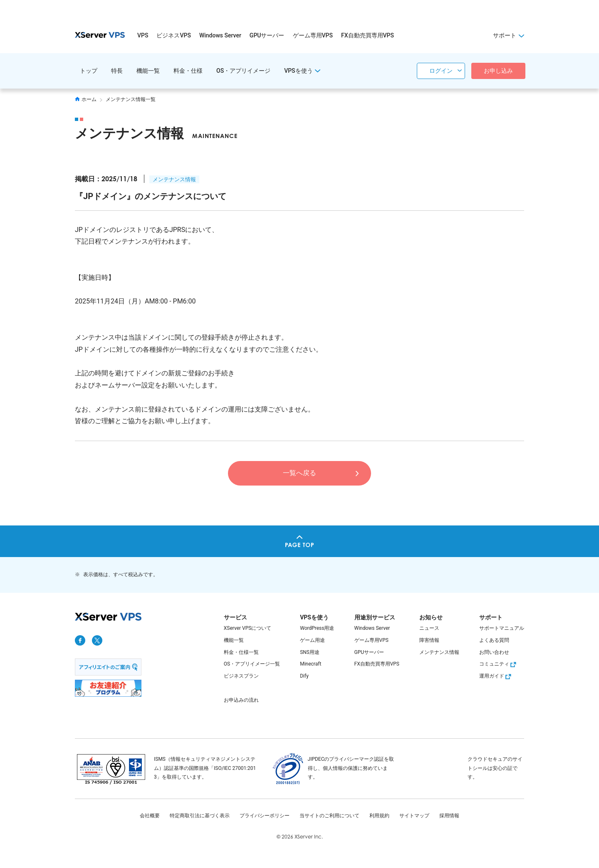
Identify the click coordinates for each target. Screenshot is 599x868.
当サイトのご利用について (329, 816)
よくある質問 (494, 640)
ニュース (429, 628)
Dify (304, 676)
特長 (117, 71)
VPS (143, 35)
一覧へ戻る (299, 473)
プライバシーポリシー (265, 816)
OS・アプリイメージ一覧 (252, 664)
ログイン (441, 71)
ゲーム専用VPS (313, 35)
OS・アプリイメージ (243, 71)
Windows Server (220, 35)
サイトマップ (414, 816)
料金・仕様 (188, 71)
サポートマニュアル (502, 628)
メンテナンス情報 (174, 179)
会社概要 (150, 816)
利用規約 (379, 816)
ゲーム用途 (312, 640)
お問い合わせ (494, 652)
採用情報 (449, 816)
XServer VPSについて (248, 628)
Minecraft (311, 664)
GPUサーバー (267, 35)
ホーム (86, 99)
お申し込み (498, 71)
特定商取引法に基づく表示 (200, 816)
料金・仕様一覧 (241, 652)
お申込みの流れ (241, 700)
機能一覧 (148, 71)
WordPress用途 (317, 628)
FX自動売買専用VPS (368, 35)
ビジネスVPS (173, 35)
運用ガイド (496, 676)
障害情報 (429, 640)
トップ (89, 71)
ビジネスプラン (241, 676)
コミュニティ (499, 664)
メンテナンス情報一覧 (131, 99)
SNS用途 (310, 652)
